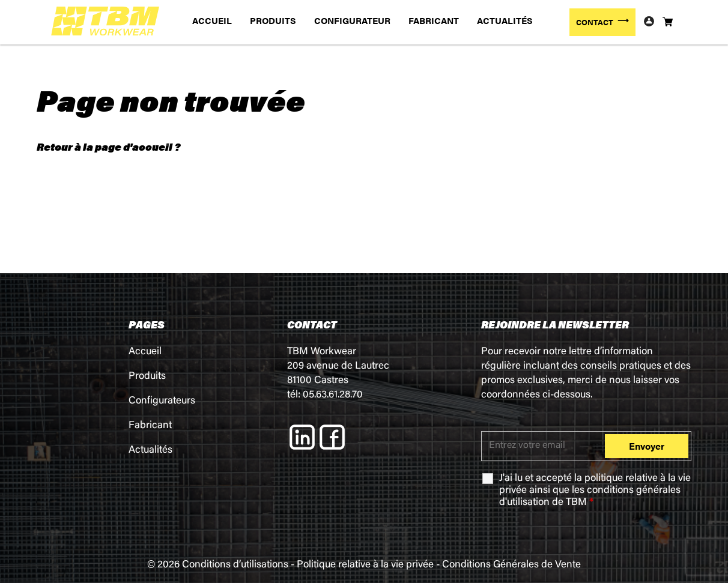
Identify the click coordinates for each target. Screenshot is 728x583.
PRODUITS (273, 20)
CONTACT (595, 22)
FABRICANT (434, 20)
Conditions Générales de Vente (511, 565)
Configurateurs (162, 401)
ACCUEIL (212, 20)
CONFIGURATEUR (352, 20)
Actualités (150, 451)
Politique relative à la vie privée (365, 565)
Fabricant (150, 426)
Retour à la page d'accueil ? (108, 147)
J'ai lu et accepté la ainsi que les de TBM (595, 491)
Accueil (145, 352)
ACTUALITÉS (505, 20)
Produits (147, 377)
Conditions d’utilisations (235, 565)
